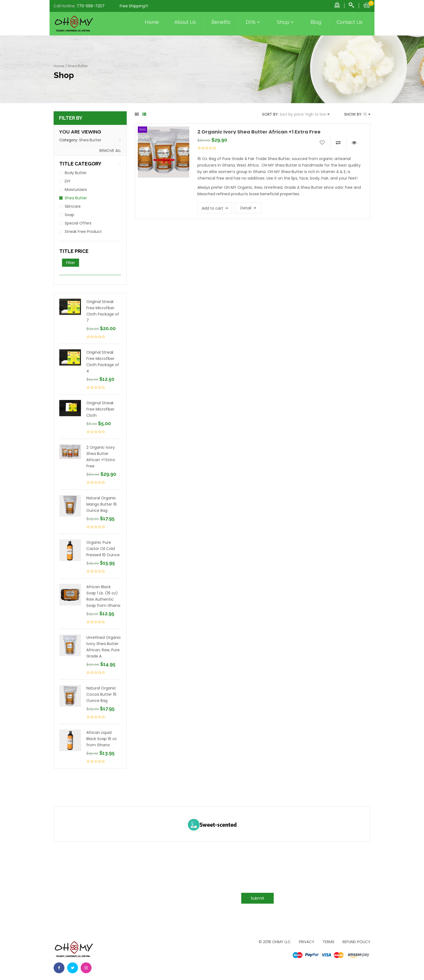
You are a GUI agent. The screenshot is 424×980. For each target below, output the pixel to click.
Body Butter (76, 173)
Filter (71, 263)
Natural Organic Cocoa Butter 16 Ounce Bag (101, 694)
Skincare (73, 206)
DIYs (254, 22)
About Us (185, 22)
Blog (316, 22)
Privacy (307, 942)
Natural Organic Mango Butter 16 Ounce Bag (102, 504)
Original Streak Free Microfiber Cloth (100, 409)
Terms (328, 942)
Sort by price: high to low (303, 114)
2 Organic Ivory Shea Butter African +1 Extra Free (101, 457)
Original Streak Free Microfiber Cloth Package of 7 (103, 311)
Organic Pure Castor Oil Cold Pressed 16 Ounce (103, 549)
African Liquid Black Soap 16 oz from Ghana (102, 739)
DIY (68, 181)
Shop (286, 22)
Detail (246, 208)
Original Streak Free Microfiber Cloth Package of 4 (103, 362)
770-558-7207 (91, 6)
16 (365, 114)
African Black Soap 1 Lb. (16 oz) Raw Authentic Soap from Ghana (103, 596)
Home (152, 22)
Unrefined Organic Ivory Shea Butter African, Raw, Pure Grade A (104, 647)
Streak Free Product (83, 232)
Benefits (221, 22)
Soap (69, 215)
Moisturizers (76, 190)
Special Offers (78, 223)
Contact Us (350, 22)
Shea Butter (90, 140)
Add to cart (212, 208)
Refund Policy (356, 942)
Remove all (110, 151)
